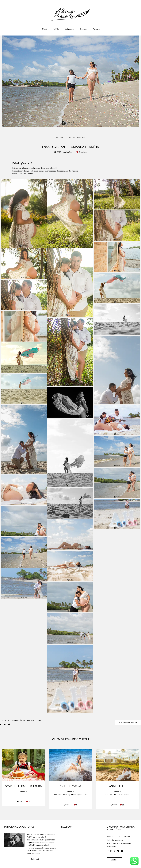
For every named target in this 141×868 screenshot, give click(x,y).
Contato (83, 29)
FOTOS (56, 29)
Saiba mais (35, 859)
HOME (44, 29)
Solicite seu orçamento (128, 722)
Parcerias (96, 29)
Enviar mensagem (116, 840)
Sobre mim (70, 29)
